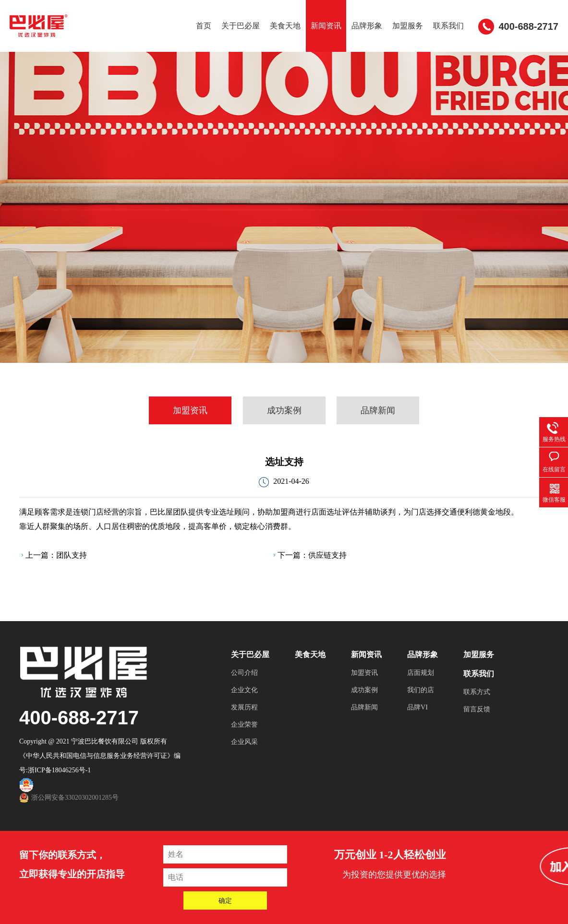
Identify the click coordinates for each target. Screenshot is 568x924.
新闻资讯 (326, 26)
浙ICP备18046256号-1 (59, 770)
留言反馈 (477, 709)
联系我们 (448, 26)
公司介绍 (244, 673)
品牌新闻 (378, 410)
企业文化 (244, 690)
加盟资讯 (190, 410)
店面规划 (421, 673)
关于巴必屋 (241, 26)
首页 (204, 26)
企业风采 (244, 742)
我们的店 (421, 690)
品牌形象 (367, 26)
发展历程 (244, 707)
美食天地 (285, 26)
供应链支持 (327, 555)
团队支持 (72, 555)
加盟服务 (408, 26)
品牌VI (417, 707)
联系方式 (477, 692)
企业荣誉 (244, 725)
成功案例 (284, 410)
